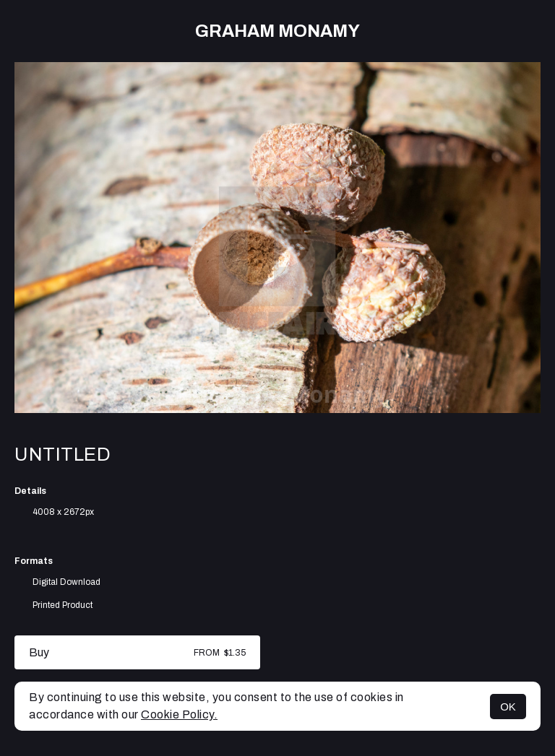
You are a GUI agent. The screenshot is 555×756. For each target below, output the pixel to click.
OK (508, 707)
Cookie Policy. (179, 714)
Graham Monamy (277, 31)
